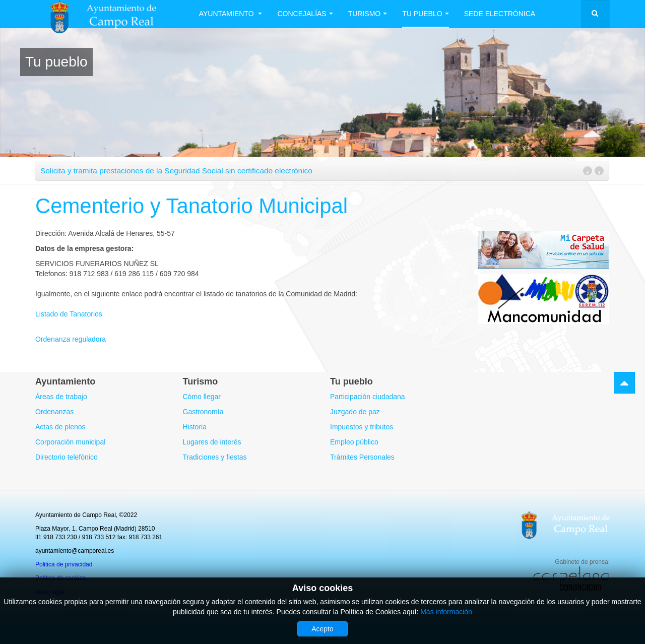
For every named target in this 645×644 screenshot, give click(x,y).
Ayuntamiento (231, 14)
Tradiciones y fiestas (215, 457)
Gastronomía (203, 412)
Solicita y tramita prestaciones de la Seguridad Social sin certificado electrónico (176, 171)
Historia (195, 427)
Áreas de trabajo (61, 397)
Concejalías (305, 14)
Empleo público (354, 442)
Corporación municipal (70, 442)
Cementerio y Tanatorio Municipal (192, 206)
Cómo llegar (202, 397)
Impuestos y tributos (362, 427)
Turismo (368, 14)
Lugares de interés (212, 442)
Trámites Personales (362, 457)
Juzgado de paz (355, 412)
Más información (446, 612)
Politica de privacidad (64, 564)
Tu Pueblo (426, 14)
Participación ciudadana (368, 397)
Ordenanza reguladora (71, 339)
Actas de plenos (60, 427)
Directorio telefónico (67, 457)
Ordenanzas (54, 412)
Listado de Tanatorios (69, 314)
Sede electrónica (500, 14)
